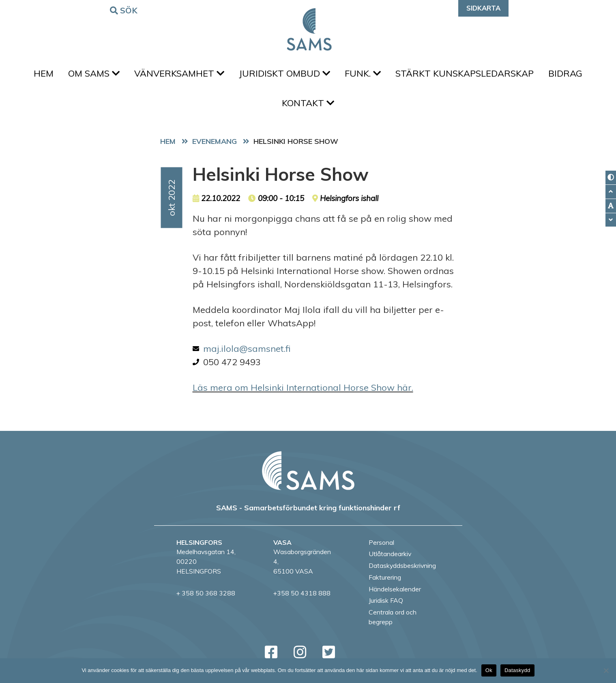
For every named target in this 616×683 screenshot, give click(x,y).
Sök (125, 10)
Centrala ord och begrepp (393, 617)
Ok (489, 670)
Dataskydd (517, 670)
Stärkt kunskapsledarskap (465, 73)
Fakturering (385, 577)
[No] (606, 670)
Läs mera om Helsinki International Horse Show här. (303, 388)
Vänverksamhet (179, 73)
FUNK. (363, 73)
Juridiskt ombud (284, 73)
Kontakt (308, 103)
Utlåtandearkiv (390, 554)
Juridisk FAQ (386, 600)
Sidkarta (483, 8)
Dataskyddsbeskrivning (402, 565)
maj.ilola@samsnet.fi (247, 348)
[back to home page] (308, 471)
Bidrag (565, 73)
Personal (381, 542)
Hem (44, 73)
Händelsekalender (395, 589)
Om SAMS (94, 73)
